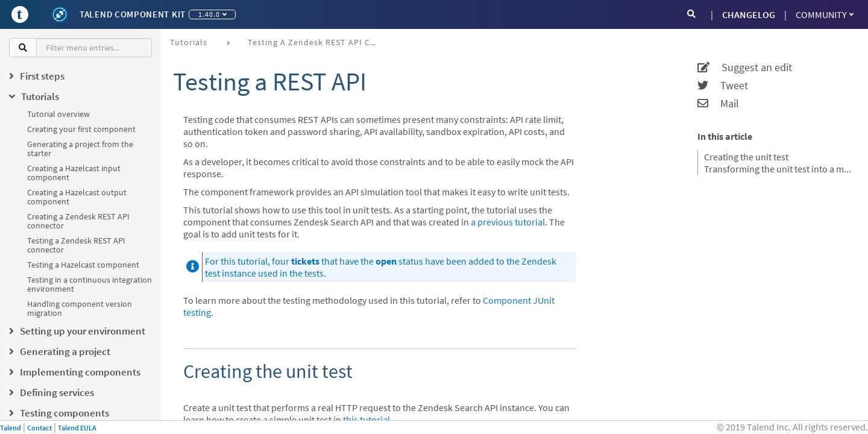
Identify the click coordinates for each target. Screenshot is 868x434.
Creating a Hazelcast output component (77, 197)
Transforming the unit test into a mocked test (778, 169)
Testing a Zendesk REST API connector (76, 245)
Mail (718, 104)
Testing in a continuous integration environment (90, 284)
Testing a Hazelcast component (83, 265)
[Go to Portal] (20, 14)
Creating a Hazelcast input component (74, 173)
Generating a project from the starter (80, 149)
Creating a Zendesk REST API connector (78, 221)
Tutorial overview (58, 114)
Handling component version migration (80, 308)
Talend (11, 428)
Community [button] (825, 14)
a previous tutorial (508, 222)
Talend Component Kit (133, 14)
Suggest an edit (745, 68)
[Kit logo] (60, 14)
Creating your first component (81, 129)
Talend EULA (77, 428)
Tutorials (189, 42)
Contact (39, 428)
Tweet (723, 86)
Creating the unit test (746, 157)
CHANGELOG (749, 14)
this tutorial (366, 420)
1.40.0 (212, 14)
